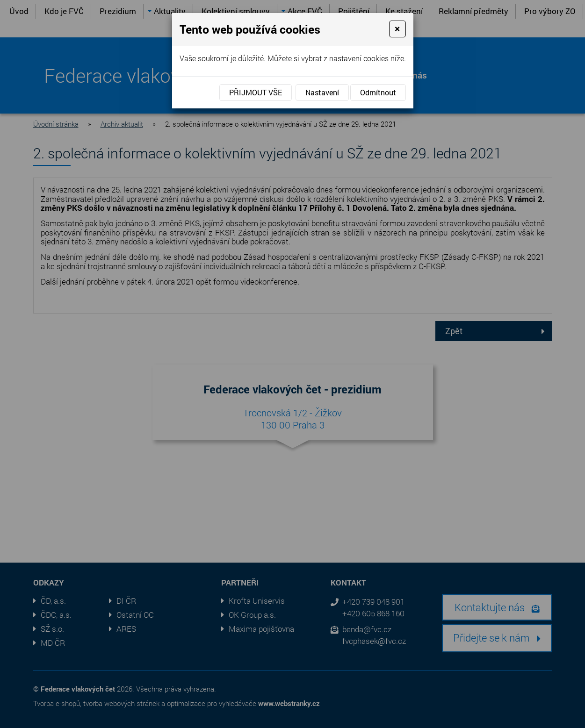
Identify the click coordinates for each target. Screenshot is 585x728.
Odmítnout (378, 92)
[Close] (397, 29)
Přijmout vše (256, 92)
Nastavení (322, 92)
